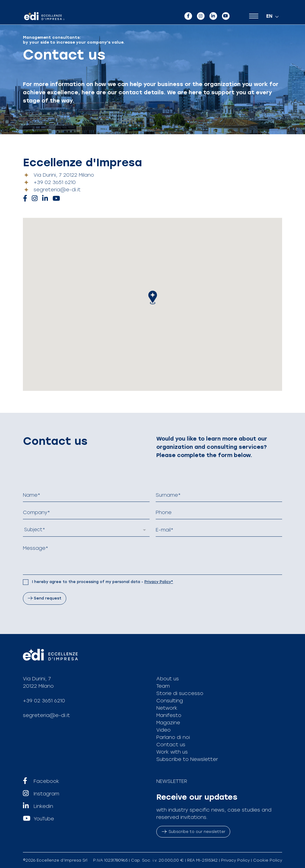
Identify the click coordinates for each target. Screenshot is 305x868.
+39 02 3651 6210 (55, 182)
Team (163, 686)
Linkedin (38, 806)
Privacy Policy (235, 860)
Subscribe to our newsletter (193, 832)
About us (168, 679)
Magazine (168, 723)
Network (167, 708)
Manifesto (169, 715)
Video (163, 730)
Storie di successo (180, 693)
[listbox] (86, 530)
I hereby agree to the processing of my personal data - (103, 582)
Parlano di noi (173, 737)
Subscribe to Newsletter (187, 759)
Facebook (41, 781)
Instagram (41, 794)
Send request (48, 598)
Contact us (171, 745)
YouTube (38, 819)
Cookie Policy (268, 860)
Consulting (170, 701)
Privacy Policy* (159, 582)
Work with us (172, 752)
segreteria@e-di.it (57, 190)
